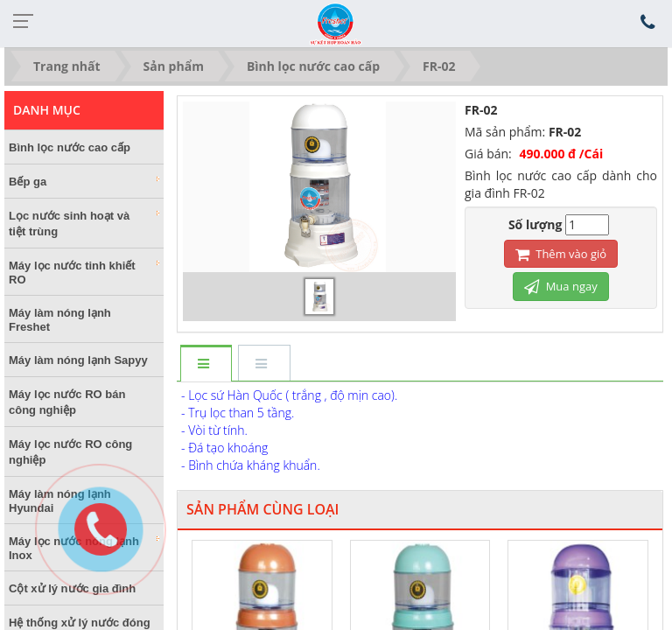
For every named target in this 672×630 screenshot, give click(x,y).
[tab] (206, 364)
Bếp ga (84, 182)
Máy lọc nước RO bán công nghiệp (67, 402)
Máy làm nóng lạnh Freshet (60, 320)
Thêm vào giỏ (561, 254)
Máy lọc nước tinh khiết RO (84, 273)
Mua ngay (560, 286)
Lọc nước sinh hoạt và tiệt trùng (84, 224)
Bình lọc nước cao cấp (70, 147)
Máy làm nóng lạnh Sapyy (78, 360)
